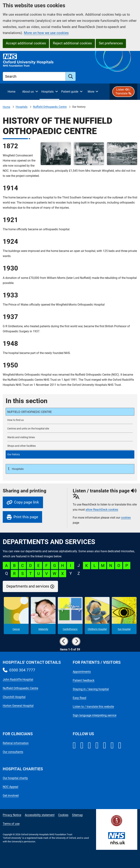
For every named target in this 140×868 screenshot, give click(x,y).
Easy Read (79, 698)
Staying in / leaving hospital (91, 689)
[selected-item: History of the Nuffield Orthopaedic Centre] (70, 454)
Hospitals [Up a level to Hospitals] (17, 469)
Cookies (63, 815)
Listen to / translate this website (93, 707)
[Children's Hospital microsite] (97, 616)
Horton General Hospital (18, 706)
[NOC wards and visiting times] (70, 437)
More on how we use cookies (46, 33)
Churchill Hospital (14, 697)
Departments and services (28, 586)
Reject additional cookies (72, 43)
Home (6, 107)
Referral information (16, 743)
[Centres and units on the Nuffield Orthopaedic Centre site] (70, 429)
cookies (126, 518)
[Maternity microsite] (43, 616)
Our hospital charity (15, 778)
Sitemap (77, 815)
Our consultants (13, 752)
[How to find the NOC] (70, 420)
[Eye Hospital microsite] (124, 616)
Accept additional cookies (26, 43)
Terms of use (11, 824)
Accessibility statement (40, 815)
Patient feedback (84, 680)
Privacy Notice (12, 815)
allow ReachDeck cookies (102, 510)
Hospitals (22, 107)
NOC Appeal (10, 787)
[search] (71, 76)
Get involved (11, 796)
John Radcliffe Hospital (18, 679)
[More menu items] (93, 92)
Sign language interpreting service (95, 715)
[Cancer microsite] (16, 616)
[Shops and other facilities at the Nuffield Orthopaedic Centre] (70, 446)
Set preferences (111, 43)
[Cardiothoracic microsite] (70, 616)
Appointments (82, 672)
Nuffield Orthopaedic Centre (50, 107)
